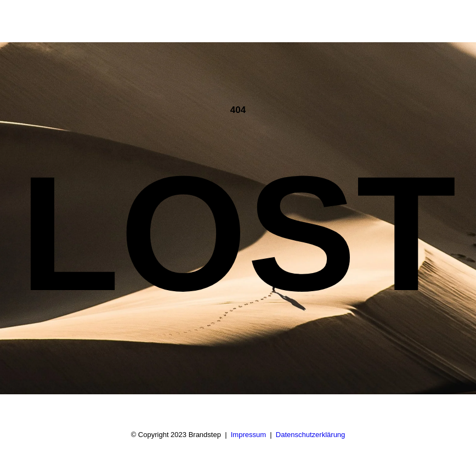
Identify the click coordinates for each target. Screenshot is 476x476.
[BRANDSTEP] (62, 21)
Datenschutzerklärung (310, 435)
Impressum (248, 435)
